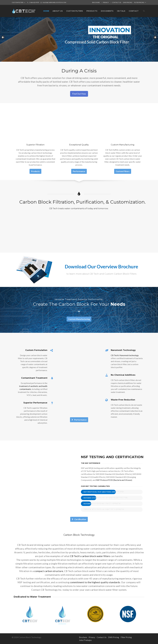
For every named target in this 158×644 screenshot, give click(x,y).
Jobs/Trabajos (85, 640)
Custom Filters (18, 2)
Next (155, 38)
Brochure (96, 2)
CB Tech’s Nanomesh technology (125, 355)
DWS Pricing (128, 2)
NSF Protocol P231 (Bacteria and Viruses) (114, 480)
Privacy (105, 2)
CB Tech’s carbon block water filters (90, 556)
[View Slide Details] (79, 38)
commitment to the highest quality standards (95, 582)
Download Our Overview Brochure (101, 266)
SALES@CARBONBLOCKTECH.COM (54, 2)
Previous (3, 38)
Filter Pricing (140, 2)
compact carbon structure (49, 571)
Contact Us (116, 2)
